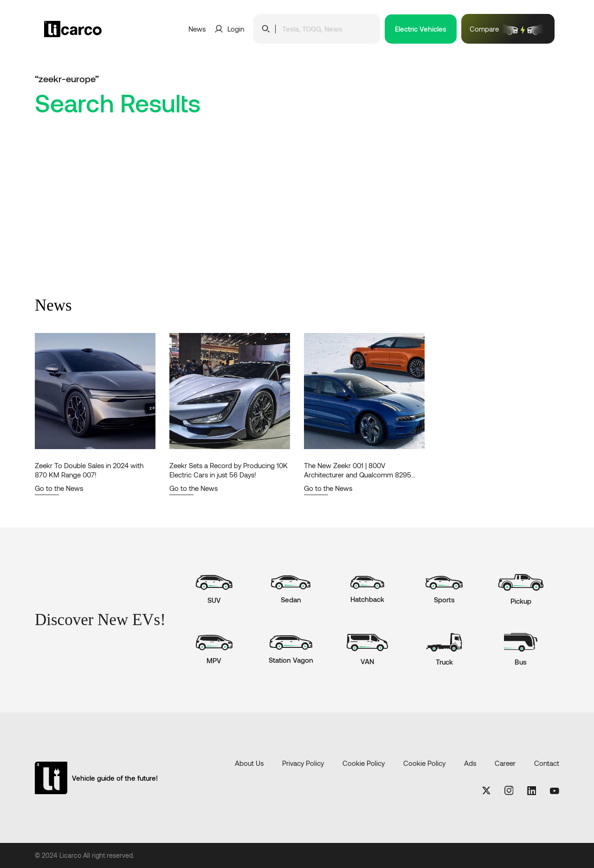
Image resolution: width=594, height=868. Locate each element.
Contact (547, 763)
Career (505, 763)
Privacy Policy (303, 763)
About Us (249, 763)
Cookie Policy (364, 763)
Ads (470, 763)
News (197, 29)
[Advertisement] (297, 227)
